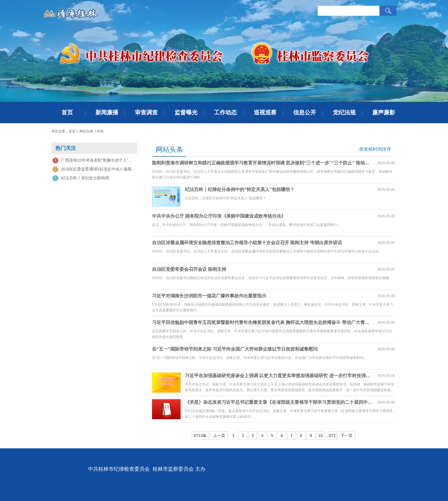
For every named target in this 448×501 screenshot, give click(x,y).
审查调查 (146, 112)
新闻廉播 (107, 112)
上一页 (219, 436)
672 (332, 436)
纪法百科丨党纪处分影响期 (81, 178)
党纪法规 (344, 112)
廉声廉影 (384, 112)
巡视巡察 (265, 112)
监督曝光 (186, 112)
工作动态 (225, 112)
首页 (67, 112)
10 (321, 436)
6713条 (200, 436)
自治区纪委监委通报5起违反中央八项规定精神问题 (94, 169)
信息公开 (305, 112)
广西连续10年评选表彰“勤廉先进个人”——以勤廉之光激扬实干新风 (94, 160)
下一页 (347, 436)
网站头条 (86, 131)
